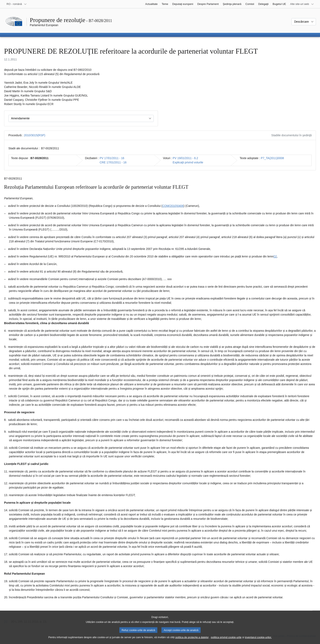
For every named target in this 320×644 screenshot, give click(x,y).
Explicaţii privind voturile (188, 162)
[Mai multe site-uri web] (302, 4)
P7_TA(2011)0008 (272, 158)
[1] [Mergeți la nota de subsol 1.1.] (275, 256)
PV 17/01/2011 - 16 (112, 158)
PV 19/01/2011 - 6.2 (185, 158)
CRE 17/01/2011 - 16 (113, 162)
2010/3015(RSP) (34, 135)
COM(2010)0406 (173, 206)
